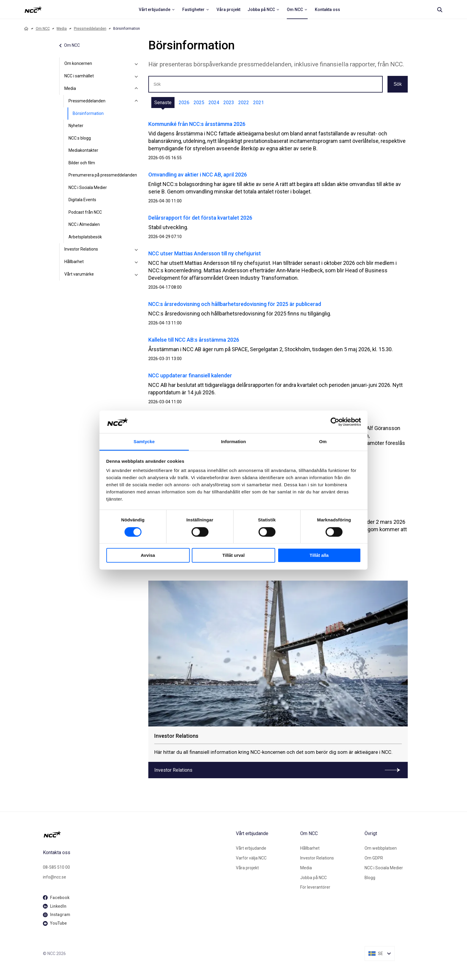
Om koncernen (78, 63)
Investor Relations (81, 249)
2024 (214, 103)
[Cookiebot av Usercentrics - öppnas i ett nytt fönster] (335, 422)
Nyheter (76, 126)
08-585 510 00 (56, 867)
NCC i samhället (79, 76)
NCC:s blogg (80, 138)
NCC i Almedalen (84, 224)
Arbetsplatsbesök (85, 237)
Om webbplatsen (381, 848)
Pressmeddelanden (90, 29)
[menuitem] (157, 10)
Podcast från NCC (85, 212)
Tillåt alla (319, 555)
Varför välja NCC (251, 858)
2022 (244, 103)
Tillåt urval (234, 555)
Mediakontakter (83, 150)
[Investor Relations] (136, 249)
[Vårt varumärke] (136, 274)
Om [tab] (323, 442)
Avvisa (148, 555)
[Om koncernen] (136, 64)
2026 (184, 103)
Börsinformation (88, 113)
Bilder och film (82, 163)
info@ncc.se (55, 877)
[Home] (26, 29)
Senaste (163, 103)
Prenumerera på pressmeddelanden (103, 175)
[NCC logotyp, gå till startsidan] (137, 834)
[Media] (136, 89)
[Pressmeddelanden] (136, 101)
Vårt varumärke (79, 274)
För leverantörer (315, 887)
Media (62, 29)
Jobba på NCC (313, 878)
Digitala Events (82, 200)
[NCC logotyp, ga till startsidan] (33, 10)
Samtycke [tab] (144, 442)
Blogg (370, 878)
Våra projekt (247, 868)
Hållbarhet (74, 262)
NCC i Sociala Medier (88, 187)
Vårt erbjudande (251, 848)
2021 (259, 103)
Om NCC (43, 29)
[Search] (440, 10)
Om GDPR (374, 858)
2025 (199, 103)
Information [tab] (233, 442)
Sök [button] (398, 84)
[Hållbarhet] (136, 262)
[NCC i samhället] (136, 76)
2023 (229, 103)
